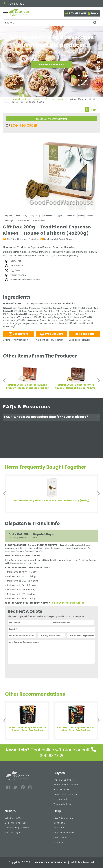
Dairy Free (8, 216)
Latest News (61, 837)
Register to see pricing (51, 119)
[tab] (51, 417)
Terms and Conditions (67, 794)
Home (7, 99)
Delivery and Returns (66, 785)
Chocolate (71, 216)
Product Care (51, 334)
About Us (59, 828)
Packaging (84, 334)
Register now (78, 13)
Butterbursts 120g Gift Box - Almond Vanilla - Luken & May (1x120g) (51, 501)
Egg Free (60, 216)
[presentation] (28, 670)
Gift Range (8, 221)
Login (95, 13)
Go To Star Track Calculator (68, 603)
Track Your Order (64, 780)
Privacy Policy (62, 799)
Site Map (59, 842)
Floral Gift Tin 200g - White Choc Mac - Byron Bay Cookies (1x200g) (76, 729)
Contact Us (60, 823)
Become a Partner (16, 823)
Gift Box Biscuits (22, 221)
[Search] (51, 23)
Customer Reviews (64, 833)
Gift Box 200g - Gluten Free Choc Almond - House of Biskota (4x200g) (76, 386)
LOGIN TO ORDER (24, 126)
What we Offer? (14, 818)
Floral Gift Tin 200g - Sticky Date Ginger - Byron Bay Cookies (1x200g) (27, 729)
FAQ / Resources (63, 818)
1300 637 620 (14, 4)
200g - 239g (35, 216)
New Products (61, 790)
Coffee (81, 216)
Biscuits (90, 216)
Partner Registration (17, 828)
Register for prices (51, 65)
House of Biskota (39, 221)
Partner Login (13, 833)
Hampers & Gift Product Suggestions (50, 99)
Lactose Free (48, 216)
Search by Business (21, 99)
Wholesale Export (64, 804)
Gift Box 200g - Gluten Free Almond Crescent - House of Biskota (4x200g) (27, 386)
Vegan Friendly (21, 216)
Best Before (19, 334)
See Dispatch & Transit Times (58, 239)
